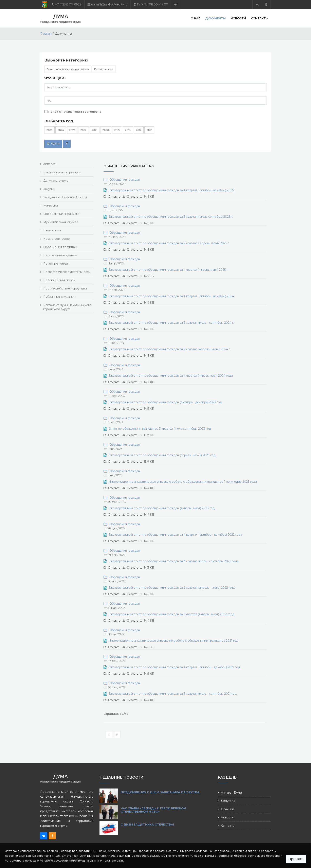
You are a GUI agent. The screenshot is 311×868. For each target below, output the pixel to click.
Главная (46, 34)
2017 (139, 130)
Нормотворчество (57, 239)
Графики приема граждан (62, 172)
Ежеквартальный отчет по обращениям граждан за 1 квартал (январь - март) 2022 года (171, 614)
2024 (61, 130)
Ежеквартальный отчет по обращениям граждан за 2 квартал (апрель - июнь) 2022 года (172, 588)
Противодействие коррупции (65, 288)
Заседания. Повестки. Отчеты (65, 197)
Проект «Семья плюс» (59, 280)
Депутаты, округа (56, 181)
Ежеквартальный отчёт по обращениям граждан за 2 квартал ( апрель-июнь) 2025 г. (169, 243)
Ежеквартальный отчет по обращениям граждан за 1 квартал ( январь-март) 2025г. (168, 270)
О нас (196, 18)
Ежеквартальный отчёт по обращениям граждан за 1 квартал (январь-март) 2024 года (171, 376)
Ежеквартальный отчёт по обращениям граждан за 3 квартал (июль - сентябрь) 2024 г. (171, 323)
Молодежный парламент (61, 214)
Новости (238, 18)
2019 (117, 130)
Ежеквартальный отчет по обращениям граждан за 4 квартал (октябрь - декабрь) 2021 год (174, 667)
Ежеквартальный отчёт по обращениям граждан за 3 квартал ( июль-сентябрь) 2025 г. (171, 217)
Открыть (114, 197)
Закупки (49, 189)
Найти (53, 144)
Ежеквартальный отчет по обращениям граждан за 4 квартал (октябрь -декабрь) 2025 (171, 190)
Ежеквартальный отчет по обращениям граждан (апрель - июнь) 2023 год (162, 455)
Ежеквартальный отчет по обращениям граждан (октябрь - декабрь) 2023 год (165, 402)
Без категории (104, 69)
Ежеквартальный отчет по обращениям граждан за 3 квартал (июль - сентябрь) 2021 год (173, 694)
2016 (149, 130)
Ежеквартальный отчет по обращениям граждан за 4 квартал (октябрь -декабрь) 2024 (171, 296)
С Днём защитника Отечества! (147, 825)
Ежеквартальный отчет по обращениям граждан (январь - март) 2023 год (162, 508)
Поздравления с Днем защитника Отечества (160, 792)
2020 (106, 130)
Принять (296, 859)
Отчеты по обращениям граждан (68, 69)
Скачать (132, 197)
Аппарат (49, 164)
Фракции (227, 809)
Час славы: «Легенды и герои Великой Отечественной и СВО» (153, 810)
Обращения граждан (124, 180)
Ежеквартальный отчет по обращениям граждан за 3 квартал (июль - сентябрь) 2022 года (174, 561)
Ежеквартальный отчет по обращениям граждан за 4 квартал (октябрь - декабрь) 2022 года (175, 535)
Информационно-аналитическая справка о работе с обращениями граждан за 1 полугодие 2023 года (183, 482)
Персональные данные (60, 255)
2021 (95, 130)
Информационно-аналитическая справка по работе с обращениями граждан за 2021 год (173, 641)
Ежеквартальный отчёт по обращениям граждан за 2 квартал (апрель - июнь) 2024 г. (170, 349)
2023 (72, 130)
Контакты (260, 18)
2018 (128, 130)
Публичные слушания (59, 297)
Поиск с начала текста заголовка (75, 112)
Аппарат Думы (231, 793)
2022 (84, 130)
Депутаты (228, 801)
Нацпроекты (52, 230)
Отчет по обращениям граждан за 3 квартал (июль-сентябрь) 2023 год (160, 429)
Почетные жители (56, 264)
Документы (215, 18)
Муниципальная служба (61, 222)
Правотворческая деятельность (67, 272)
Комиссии (51, 206)
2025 (49, 130)
